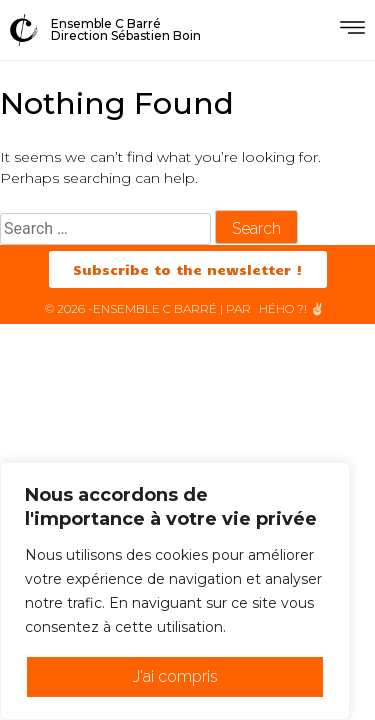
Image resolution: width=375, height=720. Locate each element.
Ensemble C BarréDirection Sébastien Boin (126, 29)
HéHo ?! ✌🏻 (292, 308)
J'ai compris (175, 676)
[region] (175, 591)
